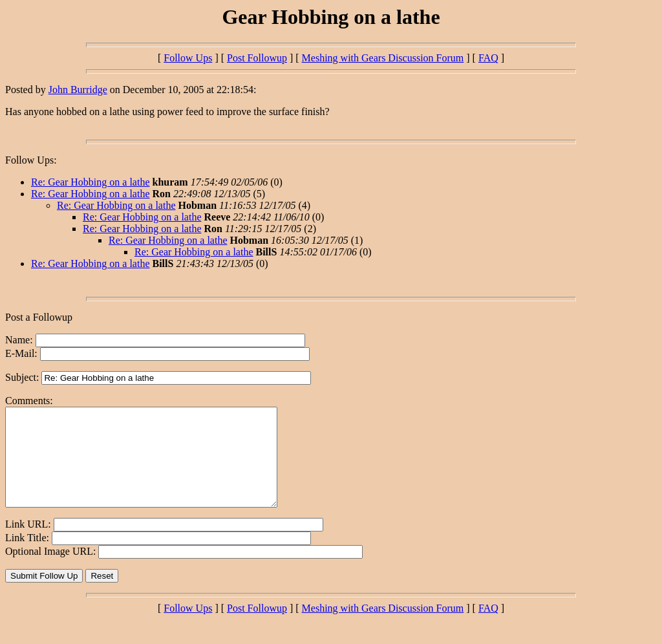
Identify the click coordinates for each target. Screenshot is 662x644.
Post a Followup (39, 317)
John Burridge (78, 90)
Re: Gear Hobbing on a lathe (91, 182)
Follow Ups (188, 58)
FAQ (488, 58)
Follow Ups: (31, 160)
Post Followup (257, 58)
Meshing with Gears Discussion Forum (383, 58)
